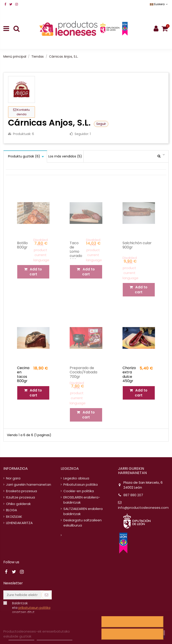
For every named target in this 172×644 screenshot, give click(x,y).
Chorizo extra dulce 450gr (129, 374)
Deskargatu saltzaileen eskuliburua (83, 523)
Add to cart (33, 393)
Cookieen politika (21, 638)
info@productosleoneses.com (143, 508)
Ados (132, 634)
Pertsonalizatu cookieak (54, 638)
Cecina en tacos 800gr (23, 374)
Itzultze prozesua (20, 497)
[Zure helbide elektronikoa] (22, 595)
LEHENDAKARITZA (19, 523)
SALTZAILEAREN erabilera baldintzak (83, 511)
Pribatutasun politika (81, 484)
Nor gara (13, 478)
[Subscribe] (46, 595)
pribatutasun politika (34, 608)
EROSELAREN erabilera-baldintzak (82, 500)
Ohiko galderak (18, 504)
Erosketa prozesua (21, 491)
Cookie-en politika (79, 491)
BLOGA (12, 510)
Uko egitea (132, 622)
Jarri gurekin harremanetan (29, 484)
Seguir (101, 124)
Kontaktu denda (21, 112)
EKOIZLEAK (14, 517)
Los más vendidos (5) (65, 156)
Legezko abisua (76, 478)
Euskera (159, 4)
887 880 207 (133, 495)
